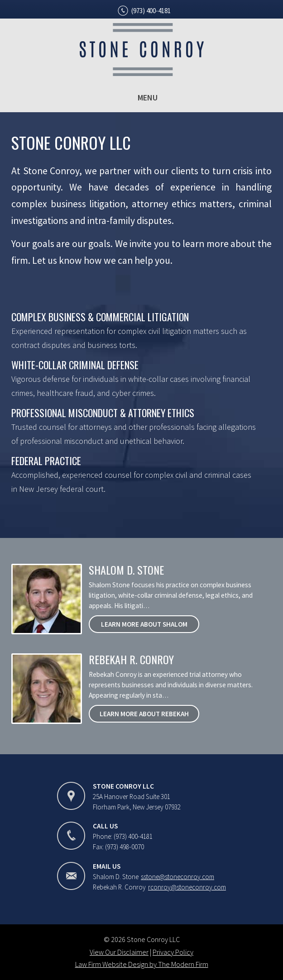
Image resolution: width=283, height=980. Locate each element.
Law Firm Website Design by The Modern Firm (142, 964)
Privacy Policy (173, 952)
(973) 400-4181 (151, 11)
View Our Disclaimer (119, 952)
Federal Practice (46, 461)
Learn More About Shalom (144, 624)
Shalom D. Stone (126, 570)
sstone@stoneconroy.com (177, 877)
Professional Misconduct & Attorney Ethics (103, 413)
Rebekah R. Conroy (131, 659)
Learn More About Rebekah (144, 714)
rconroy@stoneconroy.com (187, 887)
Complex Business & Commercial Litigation (100, 317)
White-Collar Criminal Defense (75, 365)
